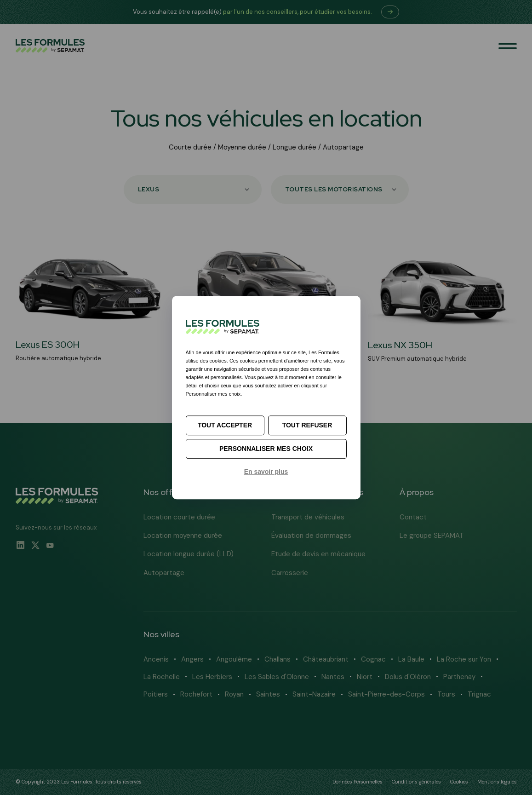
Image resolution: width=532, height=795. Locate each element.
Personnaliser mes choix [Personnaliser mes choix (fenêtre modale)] (266, 449)
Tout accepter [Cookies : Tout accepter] (225, 425)
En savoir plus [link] (266, 472)
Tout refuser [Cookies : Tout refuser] (307, 425)
